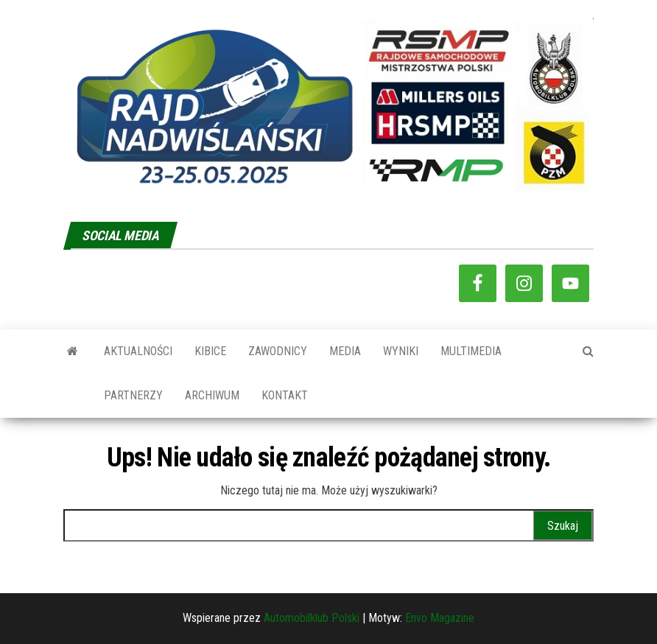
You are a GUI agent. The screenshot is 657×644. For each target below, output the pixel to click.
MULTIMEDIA (471, 351)
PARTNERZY (133, 395)
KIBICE (210, 351)
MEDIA (345, 351)
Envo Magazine (440, 618)
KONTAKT (285, 395)
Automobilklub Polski (312, 618)
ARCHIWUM (212, 395)
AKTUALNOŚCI (138, 351)
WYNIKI (401, 351)
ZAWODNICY (278, 351)
